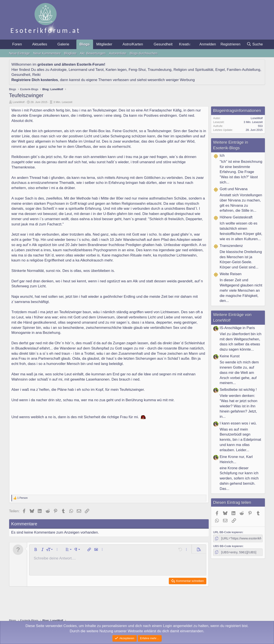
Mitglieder (104, 44)
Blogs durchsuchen (144, 53)
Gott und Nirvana (234, 189)
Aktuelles (40, 44)
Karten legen (116, 70)
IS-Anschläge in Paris (237, 328)
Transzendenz (231, 246)
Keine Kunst (230, 356)
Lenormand (78, 70)
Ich (222, 156)
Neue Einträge (20, 53)
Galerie (63, 44)
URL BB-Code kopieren (228, 532)
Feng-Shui (137, 70)
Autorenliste (117, 53)
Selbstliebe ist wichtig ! (238, 390)
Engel (220, 70)
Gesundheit (163, 44)
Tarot (100, 70)
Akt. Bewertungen (93, 53)
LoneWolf (19, 102)
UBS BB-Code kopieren (228, 545)
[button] (26, 44)
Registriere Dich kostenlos (35, 80)
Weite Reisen (231, 274)
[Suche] (255, 44)
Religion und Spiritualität (193, 70)
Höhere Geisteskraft (236, 217)
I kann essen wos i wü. (238, 423)
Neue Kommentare (47, 53)
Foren (17, 44)
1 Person (23, 498)
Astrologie (58, 70)
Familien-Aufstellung (244, 70)
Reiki (36, 75)
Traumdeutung (159, 70)
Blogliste (70, 53)
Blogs (85, 44)
